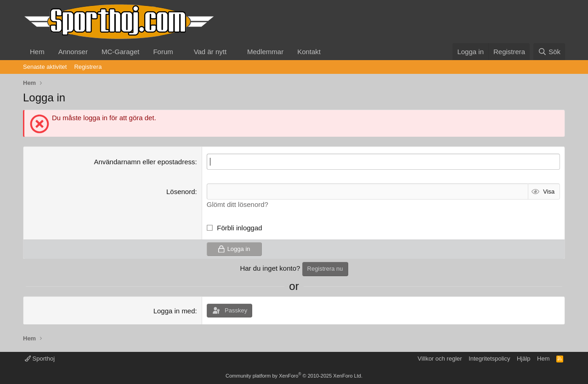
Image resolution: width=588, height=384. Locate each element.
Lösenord (181, 192)
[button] (181, 52)
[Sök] (549, 52)
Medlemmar (265, 52)
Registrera (88, 67)
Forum (163, 52)
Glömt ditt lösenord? (237, 204)
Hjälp (524, 359)
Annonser (73, 52)
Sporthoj (40, 359)
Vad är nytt (210, 52)
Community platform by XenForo (294, 376)
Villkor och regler (440, 359)
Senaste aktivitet (45, 67)
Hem (37, 52)
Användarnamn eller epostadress (144, 162)
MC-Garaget (121, 52)
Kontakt (309, 52)
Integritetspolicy (489, 359)
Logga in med (174, 311)
